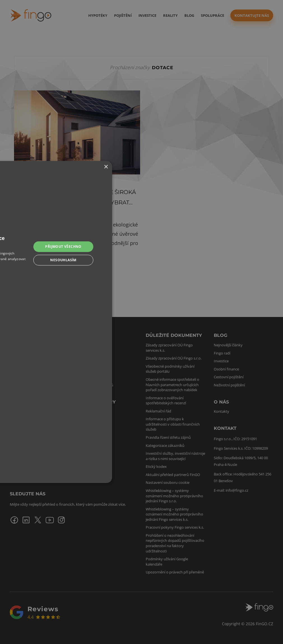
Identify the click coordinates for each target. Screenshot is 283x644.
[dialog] (141, 322)
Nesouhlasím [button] (63, 260)
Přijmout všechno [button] (63, 247)
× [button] (106, 167)
